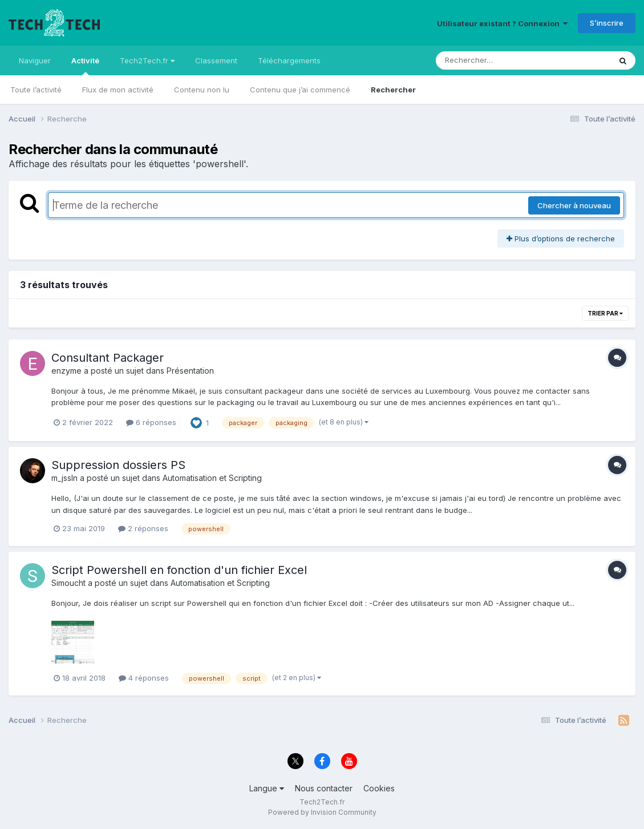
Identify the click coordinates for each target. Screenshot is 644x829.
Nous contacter (324, 788)
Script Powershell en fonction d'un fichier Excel (179, 570)
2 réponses (143, 528)
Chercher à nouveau (574, 205)
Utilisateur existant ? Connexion (502, 23)
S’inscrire (607, 23)
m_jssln (64, 478)
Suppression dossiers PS (118, 465)
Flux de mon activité (118, 90)
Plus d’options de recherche (561, 238)
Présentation (190, 371)
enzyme (66, 371)
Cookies (379, 788)
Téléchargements (289, 60)
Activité (85, 66)
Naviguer (35, 60)
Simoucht (68, 583)
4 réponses (144, 678)
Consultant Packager (108, 358)
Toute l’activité (36, 90)
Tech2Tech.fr (147, 60)
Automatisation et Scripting (212, 478)
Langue (267, 788)
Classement (216, 60)
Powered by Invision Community (322, 812)
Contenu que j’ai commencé (300, 90)
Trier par (605, 313)
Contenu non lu (202, 90)
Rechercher (393, 90)
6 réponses (151, 422)
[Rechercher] (490, 60)
